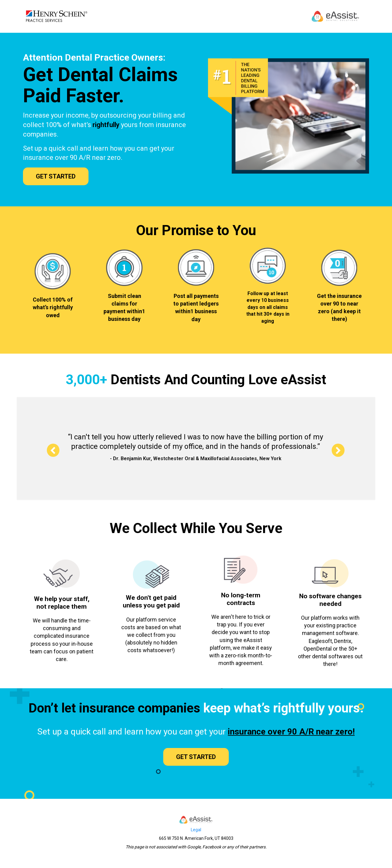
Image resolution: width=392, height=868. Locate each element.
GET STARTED (56, 176)
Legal (196, 830)
